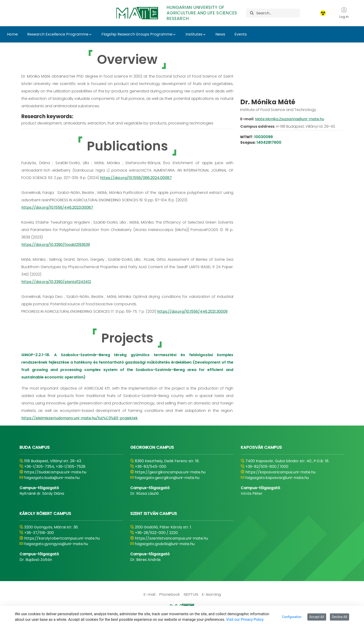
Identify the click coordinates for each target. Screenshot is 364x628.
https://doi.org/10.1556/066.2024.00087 (136, 178)
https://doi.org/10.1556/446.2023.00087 (57, 207)
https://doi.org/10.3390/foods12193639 (56, 245)
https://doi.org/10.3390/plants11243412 (56, 282)
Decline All (340, 617)
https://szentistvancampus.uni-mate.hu (171, 538)
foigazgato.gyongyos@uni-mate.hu (56, 544)
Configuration (292, 617)
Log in (344, 13)
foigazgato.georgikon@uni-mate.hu (167, 478)
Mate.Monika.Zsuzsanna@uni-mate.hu (290, 135)
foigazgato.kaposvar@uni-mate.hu (277, 478)
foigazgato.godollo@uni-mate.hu (165, 544)
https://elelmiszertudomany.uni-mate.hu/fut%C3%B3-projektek (80, 418)
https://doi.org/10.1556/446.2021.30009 (192, 311)
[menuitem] (149, 595)
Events (241, 34)
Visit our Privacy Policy (245, 620)
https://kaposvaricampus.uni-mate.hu (280, 472)
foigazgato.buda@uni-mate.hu (52, 478)
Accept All (317, 617)
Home (12, 34)
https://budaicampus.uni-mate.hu (55, 472)
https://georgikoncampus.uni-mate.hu (170, 472)
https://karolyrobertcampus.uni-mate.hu (62, 538)
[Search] (278, 13)
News (220, 34)
